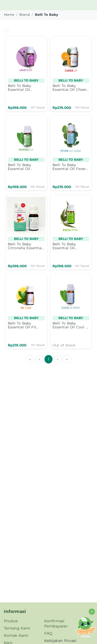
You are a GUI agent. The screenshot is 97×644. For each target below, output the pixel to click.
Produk (11, 621)
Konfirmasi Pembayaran (56, 624)
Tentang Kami (17, 628)
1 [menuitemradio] (48, 359)
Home (9, 15)
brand (25, 15)
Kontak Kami (16, 635)
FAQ (48, 633)
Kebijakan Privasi (60, 641)
